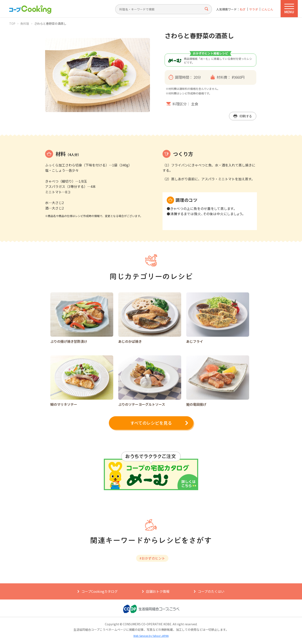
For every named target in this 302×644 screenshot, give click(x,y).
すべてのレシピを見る (151, 423)
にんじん (267, 9)
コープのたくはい (211, 591)
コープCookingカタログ (100, 591)
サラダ (254, 9)
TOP (12, 24)
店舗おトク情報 (158, 591)
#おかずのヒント (152, 558)
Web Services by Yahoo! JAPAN (151, 636)
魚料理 (25, 24)
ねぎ (243, 9)
